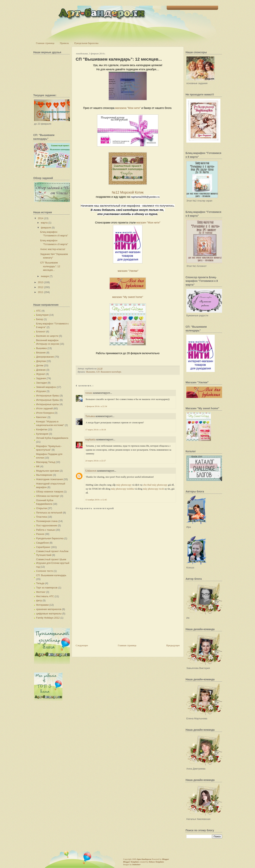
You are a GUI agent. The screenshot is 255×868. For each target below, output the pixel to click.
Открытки (42, 508)
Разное (40, 534)
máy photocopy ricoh (153, 489)
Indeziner (136, 864)
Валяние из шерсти (47, 336)
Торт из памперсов (47, 588)
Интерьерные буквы (48, 396)
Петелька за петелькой (49, 513)
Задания (41, 378)
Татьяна (90, 416)
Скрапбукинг (43, 547)
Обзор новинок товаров (50, 492)
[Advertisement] (104, 617)
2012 (41, 287)
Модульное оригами (48, 471)
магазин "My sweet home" (128, 297)
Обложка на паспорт (48, 496)
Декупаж (41, 361)
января (45, 276)
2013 (41, 282)
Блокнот (41, 332)
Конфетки (42, 429)
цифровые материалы (49, 614)
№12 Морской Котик (128, 192)
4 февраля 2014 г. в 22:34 (96, 406)
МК (38, 466)
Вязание (41, 353)
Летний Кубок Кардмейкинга (52, 438)
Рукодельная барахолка (86, 43)
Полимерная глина (47, 521)
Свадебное (42, 543)
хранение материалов (49, 609)
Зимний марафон (46, 387)
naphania (90, 439)
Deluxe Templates (156, 862)
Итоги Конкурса (45, 413)
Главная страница (45, 43)
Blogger (166, 859)
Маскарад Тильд (46, 462)
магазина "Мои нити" (128, 108)
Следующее (82, 645)
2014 (41, 218)
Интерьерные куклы (48, 404)
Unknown (91, 471)
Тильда (40, 583)
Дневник (41, 370)
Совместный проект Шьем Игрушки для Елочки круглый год (53, 563)
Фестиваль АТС (45, 596)
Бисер (40, 319)
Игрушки (41, 391)
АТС (38, 311)
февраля (46, 228)
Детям (40, 365)
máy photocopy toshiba (122, 489)
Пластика (42, 517)
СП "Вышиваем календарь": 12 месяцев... (50, 266)
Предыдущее (173, 645)
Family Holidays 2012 (48, 618)
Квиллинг (41, 417)
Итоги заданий (44, 408)
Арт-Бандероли (144, 859)
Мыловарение (44, 475)
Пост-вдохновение (47, 525)
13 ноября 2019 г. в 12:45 (96, 500)
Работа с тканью (45, 530)
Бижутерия (42, 315)
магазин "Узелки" (128, 271)
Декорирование (45, 357)
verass (89, 393)
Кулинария (42, 434)
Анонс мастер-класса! (53, 249)
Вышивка (41, 348)
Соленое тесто (45, 571)
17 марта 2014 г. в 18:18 (96, 430)
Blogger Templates (131, 862)
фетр (39, 600)
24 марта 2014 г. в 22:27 (96, 461)
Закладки (41, 383)
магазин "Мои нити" (148, 223)
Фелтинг (41, 592)
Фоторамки (42, 605)
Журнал (41, 374)
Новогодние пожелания (49, 479)
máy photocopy (124, 485)
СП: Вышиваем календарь (51, 575)
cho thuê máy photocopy (155, 485)
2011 (41, 292)
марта (44, 223)
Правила (64, 43)
